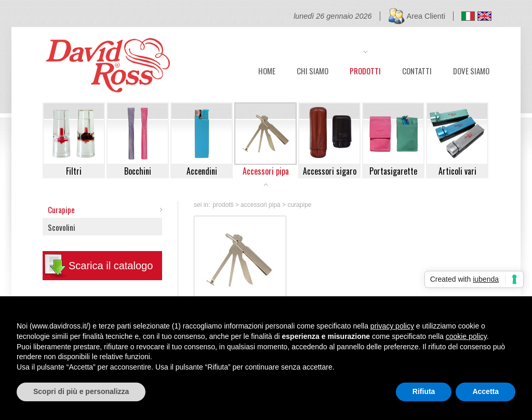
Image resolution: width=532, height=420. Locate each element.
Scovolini (62, 227)
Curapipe (61, 209)
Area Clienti (426, 16)
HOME (267, 70)
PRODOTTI (365, 70)
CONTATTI (417, 70)
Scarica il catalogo (111, 266)
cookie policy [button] (466, 336)
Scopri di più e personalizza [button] (81, 391)
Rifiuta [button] (424, 391)
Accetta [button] (486, 391)
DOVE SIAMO (471, 70)
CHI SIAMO (312, 70)
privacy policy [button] (392, 326)
